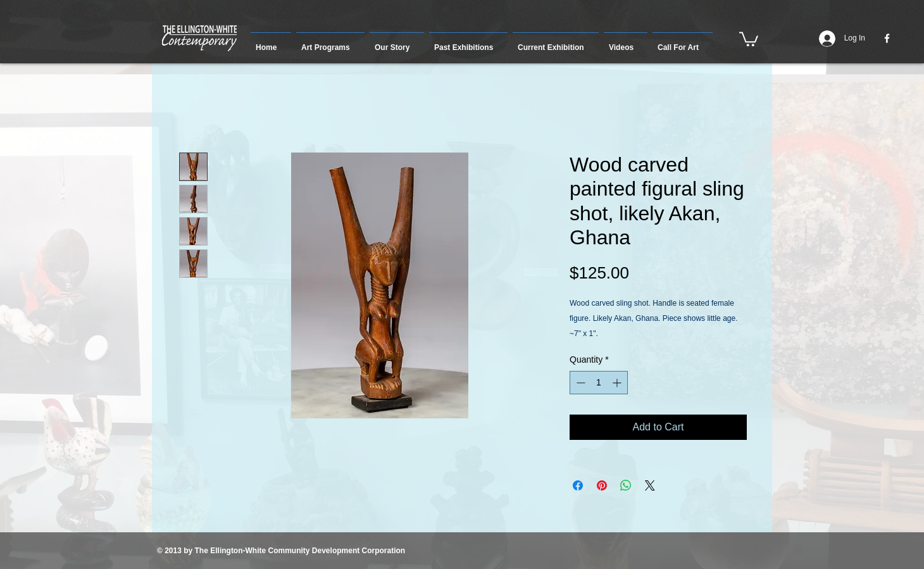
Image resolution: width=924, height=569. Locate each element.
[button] (330, 42)
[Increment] (618, 383)
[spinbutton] (599, 383)
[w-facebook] (887, 38)
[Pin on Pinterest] (602, 485)
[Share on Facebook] (578, 485)
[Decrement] (579, 383)
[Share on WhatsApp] (626, 485)
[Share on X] (650, 485)
